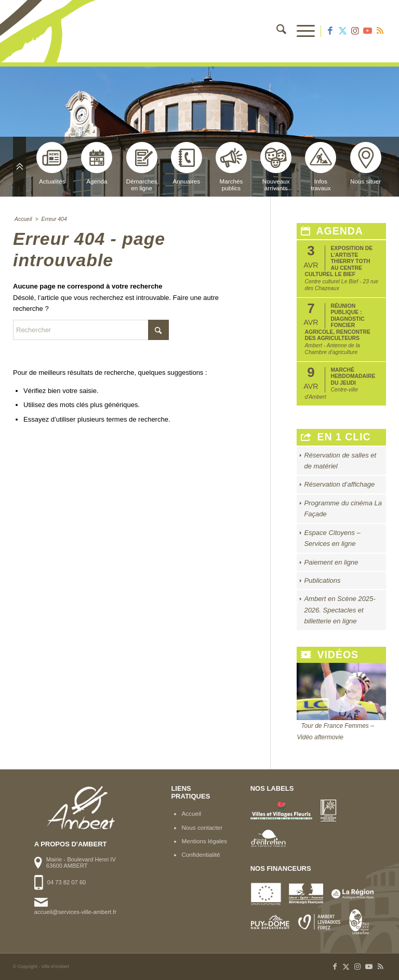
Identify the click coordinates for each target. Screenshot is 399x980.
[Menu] (301, 31)
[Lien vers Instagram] (355, 31)
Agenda (97, 163)
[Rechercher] (276, 31)
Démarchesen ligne (142, 167)
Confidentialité (201, 854)
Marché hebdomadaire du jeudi (353, 376)
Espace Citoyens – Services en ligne (332, 538)
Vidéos (330, 655)
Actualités (52, 163)
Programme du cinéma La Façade (343, 508)
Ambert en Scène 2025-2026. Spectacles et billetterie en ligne (340, 610)
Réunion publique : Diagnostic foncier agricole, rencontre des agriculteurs (337, 322)
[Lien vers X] (342, 31)
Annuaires (187, 163)
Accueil (191, 813)
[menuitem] (276, 31)
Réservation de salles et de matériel (340, 461)
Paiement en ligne (331, 562)
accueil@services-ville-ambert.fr (75, 912)
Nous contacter (202, 827)
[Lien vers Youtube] (367, 31)
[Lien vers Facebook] (330, 31)
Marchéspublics (231, 167)
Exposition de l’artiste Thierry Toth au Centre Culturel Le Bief (338, 261)
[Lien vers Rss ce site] (380, 31)
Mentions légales (204, 841)
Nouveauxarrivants (276, 167)
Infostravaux (321, 167)
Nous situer (366, 163)
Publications (322, 580)
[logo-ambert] (55, 31)
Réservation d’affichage (339, 484)
